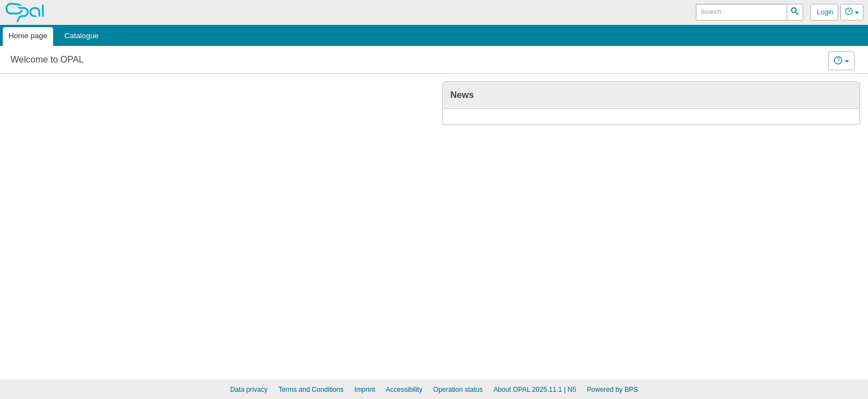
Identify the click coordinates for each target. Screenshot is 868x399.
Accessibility (404, 390)
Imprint (365, 390)
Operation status (458, 390)
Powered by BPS (612, 390)
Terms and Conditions (311, 390)
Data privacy (249, 390)
